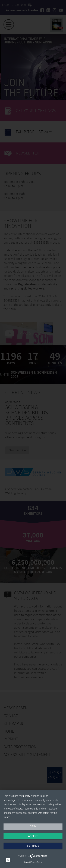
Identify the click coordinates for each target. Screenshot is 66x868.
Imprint (27, 862)
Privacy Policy (36, 862)
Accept (33, 836)
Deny (33, 826)
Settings (33, 846)
